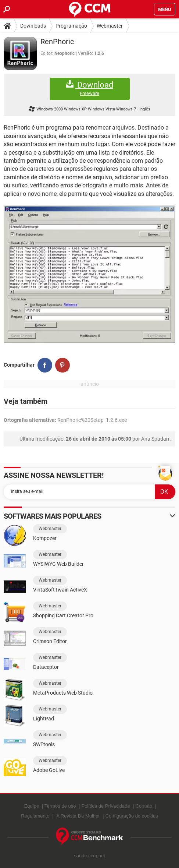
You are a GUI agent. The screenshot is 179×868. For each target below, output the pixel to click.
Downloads (33, 26)
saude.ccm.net (89, 856)
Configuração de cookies (132, 816)
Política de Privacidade (105, 806)
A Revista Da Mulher (78, 816)
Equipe (32, 806)
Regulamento (35, 816)
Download (90, 89)
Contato (144, 806)
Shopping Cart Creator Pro (63, 615)
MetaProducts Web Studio (63, 693)
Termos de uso (60, 806)
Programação (71, 26)
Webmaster (110, 26)
